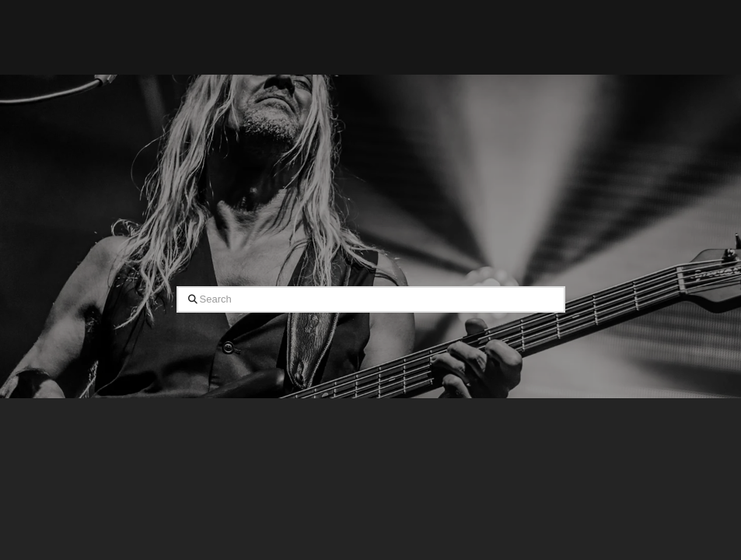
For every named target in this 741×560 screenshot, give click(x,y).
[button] (491, 37)
